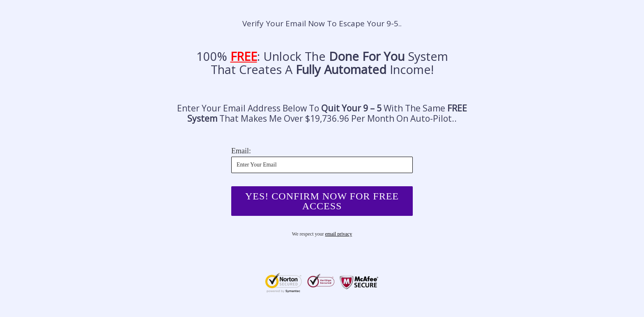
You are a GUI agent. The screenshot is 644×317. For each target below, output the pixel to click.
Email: (241, 151)
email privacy (339, 234)
